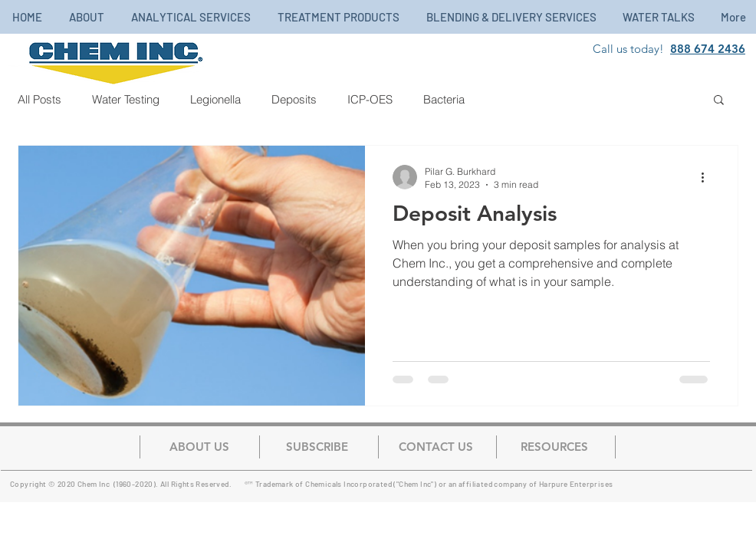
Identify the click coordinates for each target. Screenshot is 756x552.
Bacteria (444, 99)
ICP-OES (370, 99)
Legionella (215, 99)
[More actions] (708, 177)
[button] (719, 101)
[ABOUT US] (199, 447)
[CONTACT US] (436, 447)
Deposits (294, 99)
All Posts (39, 99)
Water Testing (126, 99)
